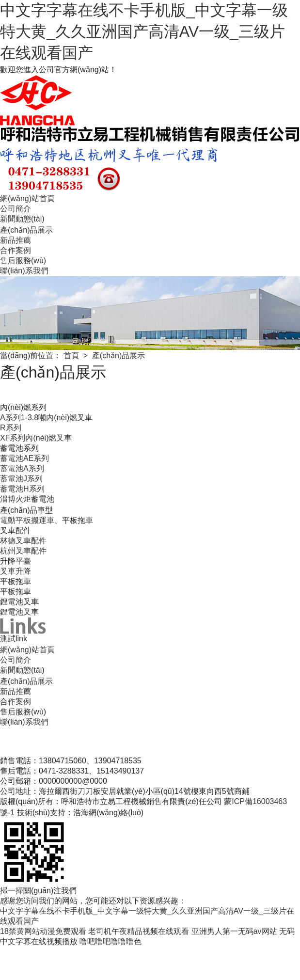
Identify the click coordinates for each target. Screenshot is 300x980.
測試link (14, 639)
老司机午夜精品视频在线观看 (139, 931)
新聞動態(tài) (22, 219)
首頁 (71, 356)
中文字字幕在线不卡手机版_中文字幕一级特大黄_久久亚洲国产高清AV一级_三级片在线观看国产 (144, 32)
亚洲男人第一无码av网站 (234, 931)
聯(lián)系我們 (24, 271)
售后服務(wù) (23, 261)
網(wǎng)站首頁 (27, 198)
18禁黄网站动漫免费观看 (43, 931)
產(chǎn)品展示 (26, 230)
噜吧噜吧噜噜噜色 (111, 941)
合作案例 (16, 250)
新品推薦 (16, 240)
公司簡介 (16, 209)
